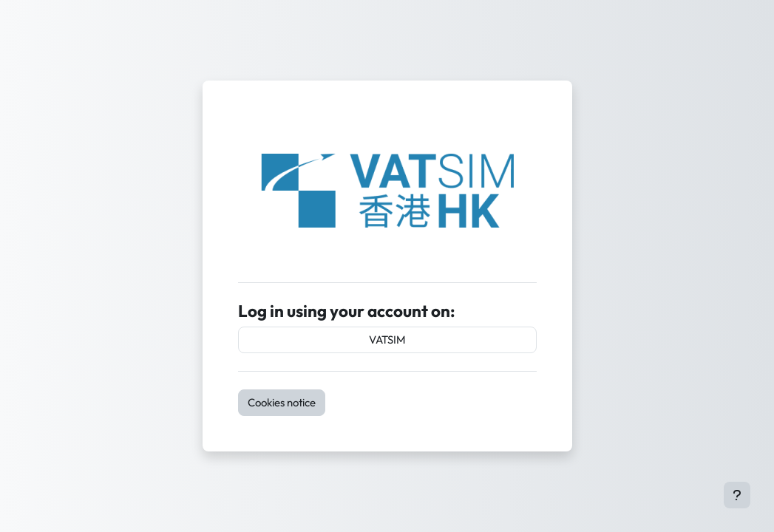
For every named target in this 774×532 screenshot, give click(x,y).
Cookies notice (282, 402)
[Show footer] (737, 495)
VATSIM (387, 340)
